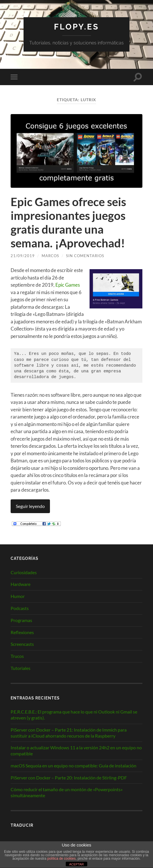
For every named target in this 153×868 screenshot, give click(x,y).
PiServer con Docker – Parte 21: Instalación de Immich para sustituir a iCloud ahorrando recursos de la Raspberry (69, 733)
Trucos (17, 656)
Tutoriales (21, 668)
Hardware (21, 584)
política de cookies (62, 859)
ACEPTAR (76, 864)
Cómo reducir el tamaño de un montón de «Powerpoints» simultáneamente (67, 792)
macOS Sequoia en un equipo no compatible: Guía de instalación (73, 766)
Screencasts (22, 644)
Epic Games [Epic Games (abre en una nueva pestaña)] (68, 285)
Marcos (50, 256)
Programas (21, 620)
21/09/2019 (23, 256)
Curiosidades (24, 572)
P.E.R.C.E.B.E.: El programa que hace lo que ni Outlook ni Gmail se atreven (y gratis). (74, 715)
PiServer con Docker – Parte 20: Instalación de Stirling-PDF (69, 778)
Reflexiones (22, 632)
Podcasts (20, 608)
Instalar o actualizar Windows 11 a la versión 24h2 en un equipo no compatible (76, 750)
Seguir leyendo (30, 506)
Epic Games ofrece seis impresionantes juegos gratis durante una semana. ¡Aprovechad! (68, 222)
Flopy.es (76, 27)
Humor (18, 596)
